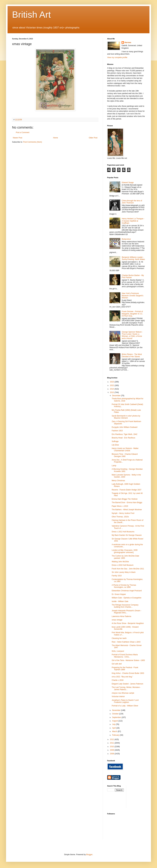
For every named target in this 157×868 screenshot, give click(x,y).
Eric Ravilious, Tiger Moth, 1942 (124, 434)
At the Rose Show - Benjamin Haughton (128, 623)
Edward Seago (128, 183)
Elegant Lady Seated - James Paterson (127, 684)
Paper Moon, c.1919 (120, 506)
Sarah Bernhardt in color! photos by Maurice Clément (126, 417)
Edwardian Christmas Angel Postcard (127, 591)
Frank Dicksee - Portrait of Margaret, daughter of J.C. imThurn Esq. (132, 314)
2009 (112, 750)
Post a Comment (23, 132)
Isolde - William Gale (120, 601)
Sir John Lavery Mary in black (124, 572)
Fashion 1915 (117, 431)
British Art (31, 15)
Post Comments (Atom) (33, 142)
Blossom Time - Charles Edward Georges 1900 (125, 455)
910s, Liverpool (118, 651)
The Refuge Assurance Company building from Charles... (125, 606)
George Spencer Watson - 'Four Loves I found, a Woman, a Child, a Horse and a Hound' (132, 335)
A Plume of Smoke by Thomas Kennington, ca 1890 (124, 586)
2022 (112, 385)
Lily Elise (115, 445)
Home (56, 138)
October (116, 714)
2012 (112, 739)
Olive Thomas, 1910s (120, 517)
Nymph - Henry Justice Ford (123, 513)
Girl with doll (117, 664)
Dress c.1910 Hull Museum (123, 565)
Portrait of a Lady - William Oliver (125, 706)
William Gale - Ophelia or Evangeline (127, 598)
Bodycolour (126, 239)
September (117, 717)
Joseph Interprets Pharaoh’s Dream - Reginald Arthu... (127, 612)
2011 (112, 743)
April (114, 728)
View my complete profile (117, 57)
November (117, 710)
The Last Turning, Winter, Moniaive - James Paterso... (126, 688)
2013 (112, 392)
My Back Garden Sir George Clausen (127, 535)
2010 (112, 747)
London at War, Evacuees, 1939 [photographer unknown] (125, 551)
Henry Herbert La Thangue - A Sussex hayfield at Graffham (133, 221)
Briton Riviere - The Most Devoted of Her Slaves (132, 355)
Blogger (89, 855)
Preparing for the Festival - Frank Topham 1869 (125, 669)
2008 (112, 754)
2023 (112, 382)
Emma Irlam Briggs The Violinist (125, 499)
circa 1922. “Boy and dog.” (122, 677)
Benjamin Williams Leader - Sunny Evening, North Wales (133, 258)
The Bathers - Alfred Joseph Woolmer (127, 510)
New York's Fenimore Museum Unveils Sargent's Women (133, 296)
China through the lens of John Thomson (132, 202)
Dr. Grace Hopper (119, 594)
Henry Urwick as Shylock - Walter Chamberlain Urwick (125, 449)
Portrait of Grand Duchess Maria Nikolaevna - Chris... (125, 656)
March (115, 731)
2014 (112, 389)
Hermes (128, 42)
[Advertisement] (142, 796)
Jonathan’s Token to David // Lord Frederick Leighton (125, 701)
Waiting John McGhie (120, 562)
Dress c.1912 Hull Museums (123, 532)
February (116, 735)
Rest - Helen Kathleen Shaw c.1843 (126, 642)
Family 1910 (117, 576)
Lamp (114, 466)
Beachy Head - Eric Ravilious (123, 438)
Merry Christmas (118, 481)
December (117, 396)
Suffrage (115, 441)
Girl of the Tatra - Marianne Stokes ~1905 (128, 660)
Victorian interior (118, 697)
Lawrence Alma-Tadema (121, 616)
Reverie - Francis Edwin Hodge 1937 (127, 490)
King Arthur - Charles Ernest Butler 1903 (128, 673)
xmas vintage (117, 620)
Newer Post (18, 138)
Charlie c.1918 (118, 680)
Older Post (93, 138)
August (115, 721)
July (114, 724)
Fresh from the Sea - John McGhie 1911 (128, 569)
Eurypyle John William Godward (125, 427)
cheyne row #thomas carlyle (123, 693)
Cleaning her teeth (119, 638)
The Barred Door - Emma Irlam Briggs (127, 503)
